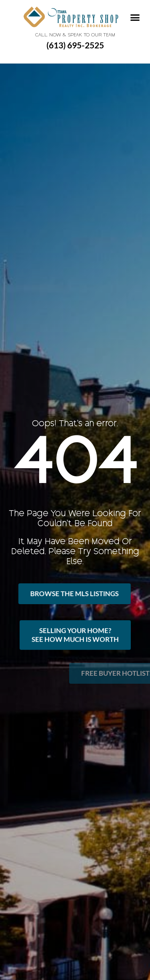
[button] (135, 18)
